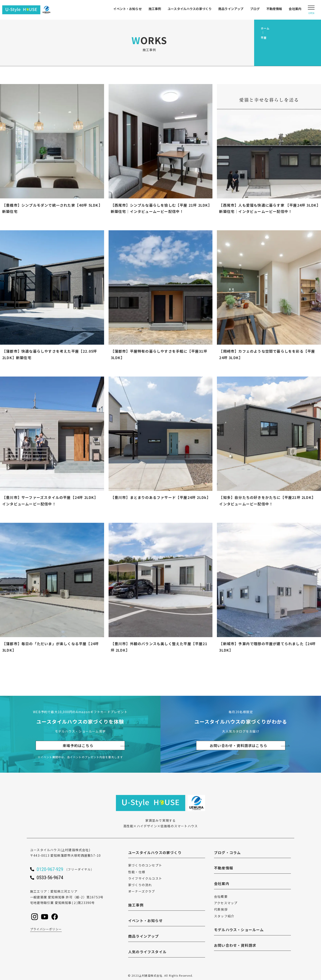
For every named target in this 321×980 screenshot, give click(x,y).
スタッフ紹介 (224, 916)
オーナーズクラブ (142, 891)
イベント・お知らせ (127, 9)
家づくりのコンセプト (145, 865)
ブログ (255, 9)
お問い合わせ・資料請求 (235, 945)
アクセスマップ (226, 903)
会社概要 (221, 896)
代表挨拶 (221, 909)
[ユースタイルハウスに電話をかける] (70, 869)
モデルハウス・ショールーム (239, 930)
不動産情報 (274, 9)
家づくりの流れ (140, 885)
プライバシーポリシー (46, 929)
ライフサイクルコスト (145, 878)
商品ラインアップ (231, 9)
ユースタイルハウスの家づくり (190, 9)
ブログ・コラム (227, 852)
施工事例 (155, 9)
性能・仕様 (137, 872)
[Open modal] (311, 10)
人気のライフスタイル (147, 952)
